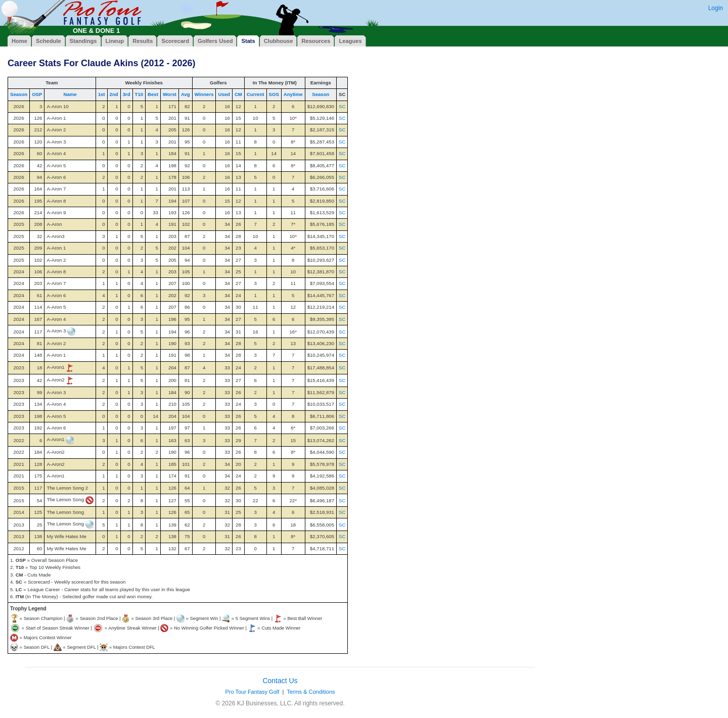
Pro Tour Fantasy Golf (252, 692)
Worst (170, 94)
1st (102, 94)
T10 (139, 94)
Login (716, 8)
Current (256, 94)
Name (70, 94)
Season (19, 94)
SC (342, 106)
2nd (114, 94)
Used (224, 94)
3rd (127, 94)
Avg (186, 94)
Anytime (293, 94)
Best (153, 94)
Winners (204, 94)
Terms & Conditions (311, 692)
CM (238, 94)
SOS (274, 94)
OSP (37, 94)
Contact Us (280, 681)
